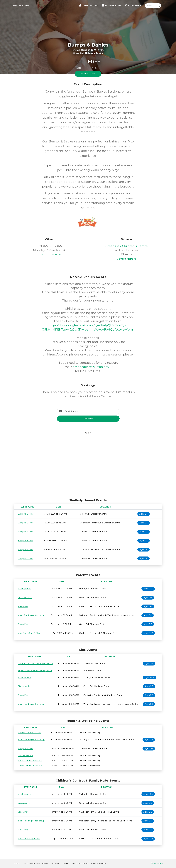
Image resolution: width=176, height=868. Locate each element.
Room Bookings (98, 863)
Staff (66, 863)
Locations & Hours (31, 863)
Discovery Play (25, 598)
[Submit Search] (159, 6)
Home (16, 863)
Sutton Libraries (157, 863)
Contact (56, 863)
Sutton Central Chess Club (30, 761)
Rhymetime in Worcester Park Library (35, 663)
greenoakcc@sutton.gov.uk (93, 367)
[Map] (88, 464)
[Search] (151, 6)
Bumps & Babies (26, 514)
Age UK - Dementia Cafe (29, 733)
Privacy (46, 863)
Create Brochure (79, 863)
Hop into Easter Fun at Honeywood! (35, 670)
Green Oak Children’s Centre (127, 246)
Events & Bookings (22, 5)
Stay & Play (23, 606)
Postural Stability (26, 755)
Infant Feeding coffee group (31, 615)
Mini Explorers (24, 589)
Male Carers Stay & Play (29, 633)
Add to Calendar (50, 255)
